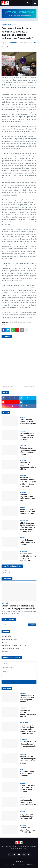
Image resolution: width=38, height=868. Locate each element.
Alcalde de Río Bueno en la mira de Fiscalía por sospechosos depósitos (28, 788)
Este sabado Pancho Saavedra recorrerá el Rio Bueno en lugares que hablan (28, 436)
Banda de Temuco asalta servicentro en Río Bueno (27, 542)
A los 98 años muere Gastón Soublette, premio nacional (27, 816)
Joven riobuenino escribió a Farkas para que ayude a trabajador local (28, 557)
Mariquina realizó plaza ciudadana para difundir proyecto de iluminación (28, 451)
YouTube (13, 865)
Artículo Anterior (8, 387)
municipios (16, 322)
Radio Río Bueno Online (9, 639)
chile (15, 25)
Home (6, 865)
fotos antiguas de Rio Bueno (11, 648)
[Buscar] (19, 625)
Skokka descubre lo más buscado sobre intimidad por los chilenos (27, 699)
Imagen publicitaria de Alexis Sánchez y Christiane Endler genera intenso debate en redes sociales (28, 729)
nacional (23, 322)
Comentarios (8, 573)
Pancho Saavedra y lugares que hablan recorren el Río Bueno (28, 422)
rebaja (29, 322)
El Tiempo (5, 651)
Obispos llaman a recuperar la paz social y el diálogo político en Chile (18, 607)
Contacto (21, 865)
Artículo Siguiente (30, 387)
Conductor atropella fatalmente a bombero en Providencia (28, 830)
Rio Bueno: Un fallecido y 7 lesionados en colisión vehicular (28, 466)
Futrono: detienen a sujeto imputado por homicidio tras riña (27, 511)
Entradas (7, 571)
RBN (22, 862)
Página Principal (7, 25)
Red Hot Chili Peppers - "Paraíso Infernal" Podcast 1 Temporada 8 (28, 745)
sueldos (4, 324)
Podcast (4, 642)
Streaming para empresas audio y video (14, 645)
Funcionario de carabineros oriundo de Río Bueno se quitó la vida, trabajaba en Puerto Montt (28, 482)
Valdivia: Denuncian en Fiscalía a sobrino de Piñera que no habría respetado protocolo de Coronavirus (28, 527)
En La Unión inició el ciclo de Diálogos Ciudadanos (27, 774)
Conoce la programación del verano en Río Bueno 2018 (27, 498)
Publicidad (30, 865)
